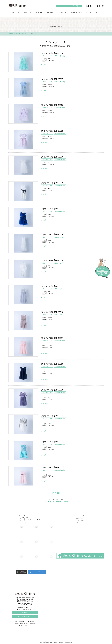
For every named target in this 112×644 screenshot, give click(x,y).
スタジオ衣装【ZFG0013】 (23, 450)
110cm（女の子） (60, 341)
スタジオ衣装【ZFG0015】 (23, 398)
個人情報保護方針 (95, 510)
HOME (11, 33)
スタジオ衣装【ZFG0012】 (23, 476)
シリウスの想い (16, 12)
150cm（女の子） (60, 82)
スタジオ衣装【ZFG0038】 (23, 62)
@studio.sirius (48, 501)
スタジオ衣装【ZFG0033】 (23, 140)
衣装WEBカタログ (77, 12)
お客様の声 (50, 12)
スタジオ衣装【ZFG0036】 (23, 114)
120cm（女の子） (60, 56)
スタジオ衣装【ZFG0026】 (23, 243)
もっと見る (44, 65)
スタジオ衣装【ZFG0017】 (23, 347)
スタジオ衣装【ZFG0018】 (23, 321)
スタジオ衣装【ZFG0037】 (23, 88)
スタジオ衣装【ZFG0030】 (23, 165)
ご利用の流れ (39, 12)
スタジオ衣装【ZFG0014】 (23, 424)
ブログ (97, 12)
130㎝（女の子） (60, 263)
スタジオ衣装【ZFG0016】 (23, 373)
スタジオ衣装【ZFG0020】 (23, 269)
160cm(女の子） (60, 237)
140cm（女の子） (60, 134)
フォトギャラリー (62, 12)
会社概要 (71, 510)
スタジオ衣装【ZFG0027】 (23, 217)
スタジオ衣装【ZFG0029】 (23, 191)
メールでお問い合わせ (25, 616)
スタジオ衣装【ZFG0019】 (23, 295)
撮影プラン (28, 12)
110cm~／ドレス (47, 56)
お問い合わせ (76, 6)
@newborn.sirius (63, 501)
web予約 (62, 6)
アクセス (88, 12)
